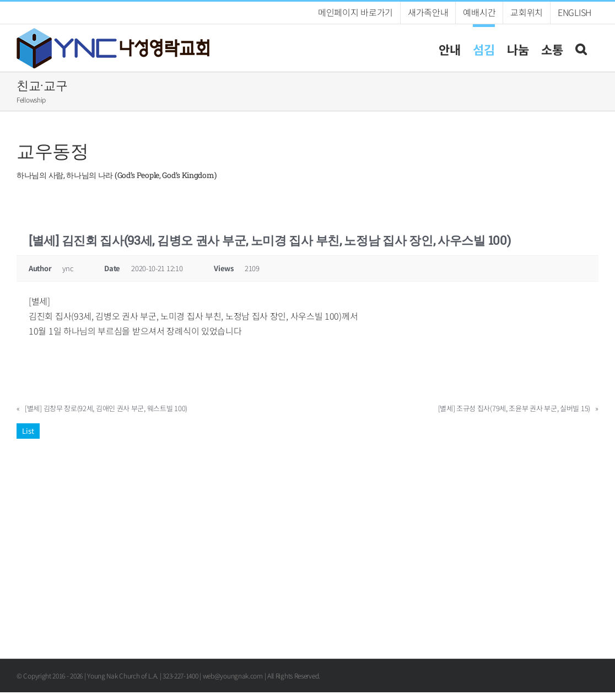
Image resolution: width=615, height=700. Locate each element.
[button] (581, 48)
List (28, 431)
